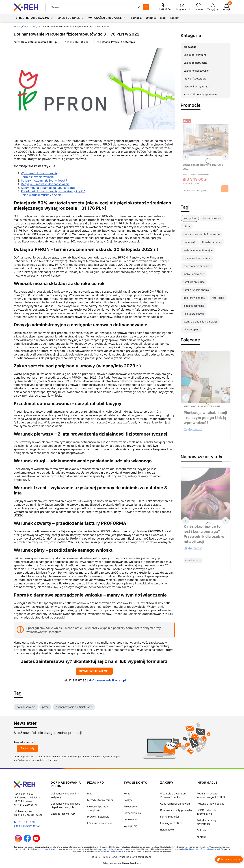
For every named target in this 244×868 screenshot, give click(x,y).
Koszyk (128, 800)
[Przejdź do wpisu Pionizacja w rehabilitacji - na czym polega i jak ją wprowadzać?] (206, 377)
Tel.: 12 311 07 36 (24, 822)
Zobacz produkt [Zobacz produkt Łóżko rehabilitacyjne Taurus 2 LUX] (225, 189)
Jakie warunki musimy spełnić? (42, 195)
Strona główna (21, 26)
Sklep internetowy (121, 863)
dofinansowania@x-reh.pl (107, 680)
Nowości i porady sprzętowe (200, 94)
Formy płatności (169, 817)
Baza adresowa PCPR (64, 814)
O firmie (201, 830)
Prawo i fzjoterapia (98, 817)
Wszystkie (190, 47)
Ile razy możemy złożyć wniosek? (44, 180)
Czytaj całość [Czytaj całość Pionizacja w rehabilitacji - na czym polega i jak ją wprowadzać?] (193, 429)
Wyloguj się (130, 826)
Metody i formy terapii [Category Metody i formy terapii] (202, 406)
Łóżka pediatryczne (195, 63)
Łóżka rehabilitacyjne (196, 71)
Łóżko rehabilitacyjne (100, 823)
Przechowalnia (132, 813)
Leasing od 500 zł (171, 823)
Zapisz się (27, 748)
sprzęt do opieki (105, 849)
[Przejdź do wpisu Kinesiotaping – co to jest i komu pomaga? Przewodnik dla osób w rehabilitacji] (206, 494)
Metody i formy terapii (197, 86)
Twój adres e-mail (24, 742)
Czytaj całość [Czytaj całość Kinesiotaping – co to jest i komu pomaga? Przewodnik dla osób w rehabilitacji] (193, 548)
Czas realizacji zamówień (175, 804)
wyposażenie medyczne (117, 851)
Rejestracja (130, 806)
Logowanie (130, 819)
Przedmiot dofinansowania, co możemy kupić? (53, 191)
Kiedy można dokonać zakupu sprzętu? (48, 188)
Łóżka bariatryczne (195, 55)
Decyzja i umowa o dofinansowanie (45, 184)
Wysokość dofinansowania (39, 173)
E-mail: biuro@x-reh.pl (27, 826)
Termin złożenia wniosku (38, 177)
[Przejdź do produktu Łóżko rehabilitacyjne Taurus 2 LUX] (206, 140)
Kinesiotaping (193, 560)
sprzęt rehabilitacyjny (47, 849)
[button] (146, 7)
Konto (127, 793)
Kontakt (201, 837)
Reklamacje (167, 830)
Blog (35, 26)
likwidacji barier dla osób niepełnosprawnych (201, 849)
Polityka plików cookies (210, 804)
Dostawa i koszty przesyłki (176, 810)
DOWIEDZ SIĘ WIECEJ (94, 671)
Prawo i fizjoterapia (123, 42)
